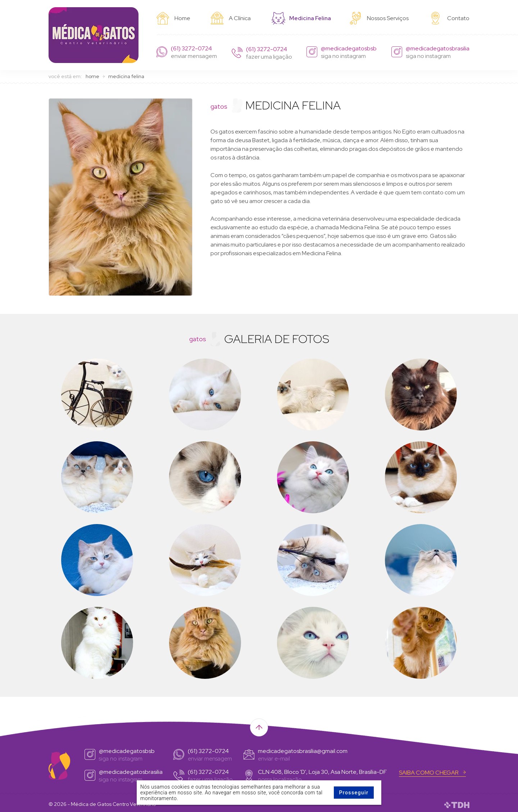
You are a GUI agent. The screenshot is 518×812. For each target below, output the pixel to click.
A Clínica (231, 17)
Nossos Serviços (379, 17)
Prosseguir (354, 793)
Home (173, 17)
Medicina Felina (300, 18)
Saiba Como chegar (432, 772)
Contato (449, 17)
